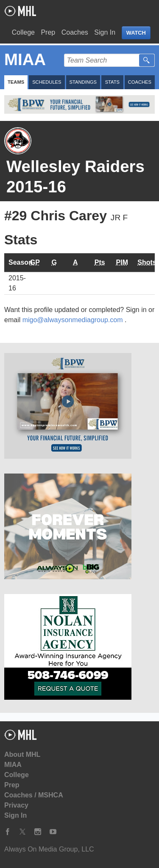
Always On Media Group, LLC (49, 849)
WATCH (136, 33)
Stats (112, 82)
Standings (83, 82)
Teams (16, 82)
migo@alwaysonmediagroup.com (74, 320)
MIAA (13, 765)
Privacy (16, 805)
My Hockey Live (20, 11)
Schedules (47, 82)
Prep (48, 32)
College (23, 32)
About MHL (22, 754)
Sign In (105, 32)
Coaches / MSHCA (34, 795)
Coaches (75, 32)
